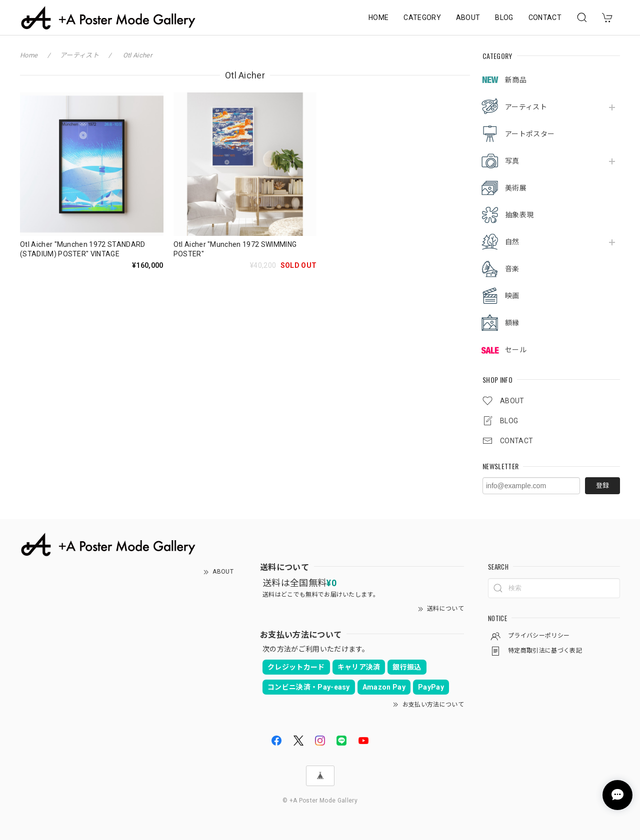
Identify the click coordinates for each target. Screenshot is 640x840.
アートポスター (530, 134)
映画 (512, 296)
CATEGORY (422, 17)
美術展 (516, 188)
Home (29, 55)
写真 (512, 161)
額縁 (512, 323)
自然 (512, 242)
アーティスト (526, 107)
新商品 (516, 80)
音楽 (512, 269)
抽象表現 (519, 215)
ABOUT (468, 17)
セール (516, 350)
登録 (602, 485)
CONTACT (545, 17)
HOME (378, 17)
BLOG (504, 17)
